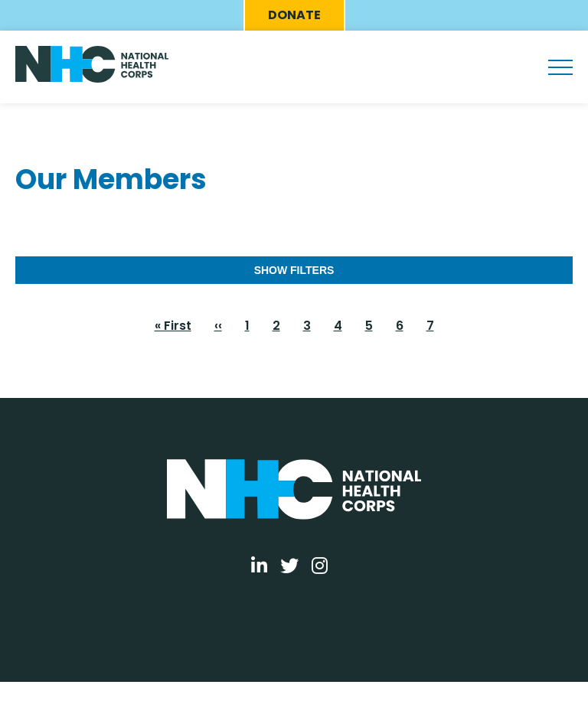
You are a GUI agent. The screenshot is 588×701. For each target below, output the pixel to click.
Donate (294, 15)
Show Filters (294, 270)
